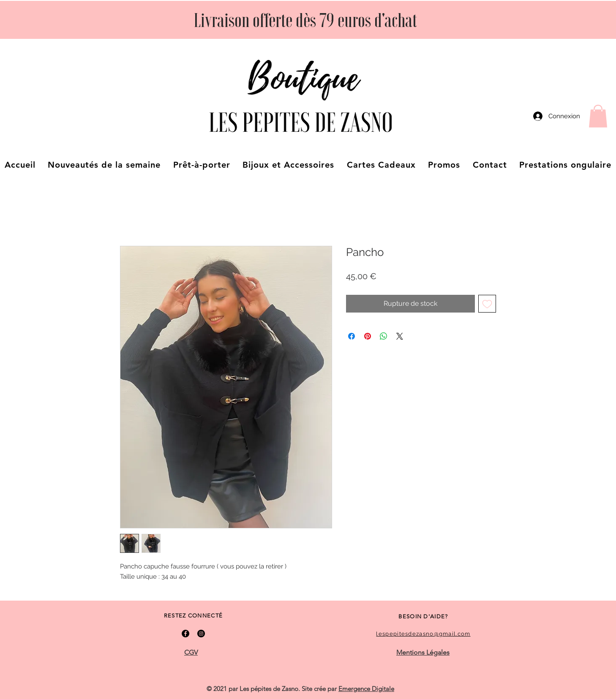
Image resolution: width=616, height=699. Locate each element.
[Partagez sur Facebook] (352, 336)
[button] (598, 116)
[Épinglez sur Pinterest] (368, 336)
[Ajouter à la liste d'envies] (487, 304)
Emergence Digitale (366, 689)
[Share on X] (400, 336)
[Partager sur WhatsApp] (384, 336)
